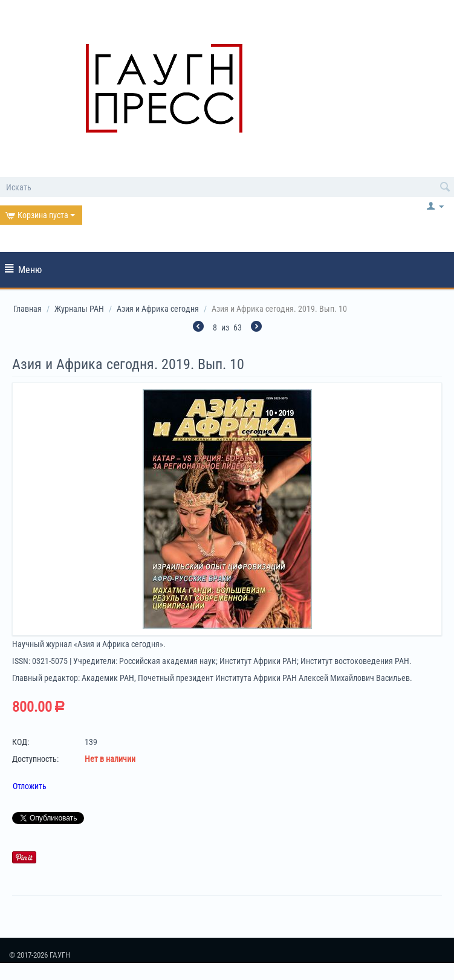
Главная (28, 309)
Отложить (30, 786)
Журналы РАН (79, 309)
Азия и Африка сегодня (158, 309)
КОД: (21, 742)
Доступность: (35, 759)
